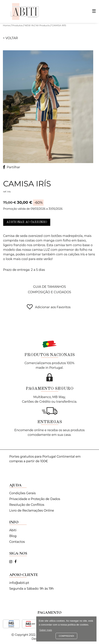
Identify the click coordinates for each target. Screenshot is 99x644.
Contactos (17, 542)
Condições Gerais (22, 493)
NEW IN (29, 25)
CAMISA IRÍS (59, 25)
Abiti (13, 530)
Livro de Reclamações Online (32, 511)
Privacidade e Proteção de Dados (35, 499)
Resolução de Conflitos (27, 505)
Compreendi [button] (66, 636)
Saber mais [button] (46, 630)
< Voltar (10, 38)
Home (6, 25)
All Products (43, 25)
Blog (13, 536)
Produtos (17, 25)
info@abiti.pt (19, 583)
